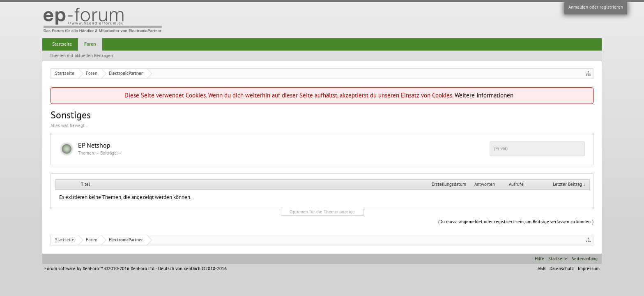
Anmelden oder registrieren (596, 7)
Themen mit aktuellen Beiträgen (81, 56)
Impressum (589, 269)
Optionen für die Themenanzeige (322, 212)
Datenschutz (562, 269)
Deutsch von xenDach (192, 269)
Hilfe (539, 259)
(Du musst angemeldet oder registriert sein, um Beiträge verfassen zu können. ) (516, 222)
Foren (90, 44)
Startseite (62, 44)
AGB (542, 269)
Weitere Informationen (484, 95)
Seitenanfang (585, 259)
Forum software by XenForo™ (100, 269)
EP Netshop (94, 146)
